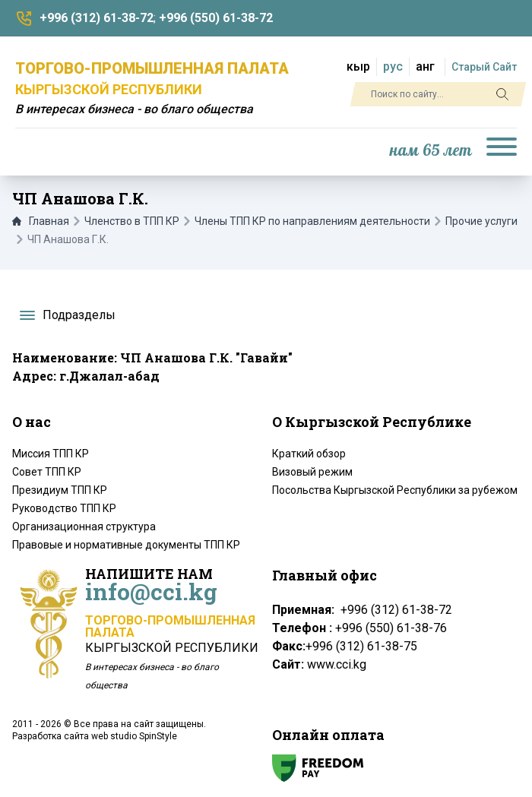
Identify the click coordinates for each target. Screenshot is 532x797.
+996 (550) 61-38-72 (216, 18)
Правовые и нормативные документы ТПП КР (126, 545)
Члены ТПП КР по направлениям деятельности (312, 221)
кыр (358, 66)
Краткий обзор (309, 454)
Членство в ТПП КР (132, 221)
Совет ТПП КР (47, 472)
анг (425, 66)
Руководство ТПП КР (64, 508)
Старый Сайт (484, 67)
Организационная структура (84, 527)
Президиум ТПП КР (60, 490)
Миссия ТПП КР (51, 454)
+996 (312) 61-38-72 (97, 18)
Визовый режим (312, 472)
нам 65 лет (431, 151)
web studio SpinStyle (134, 736)
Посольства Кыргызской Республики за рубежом (395, 490)
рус (393, 66)
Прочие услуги (481, 221)
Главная (41, 221)
